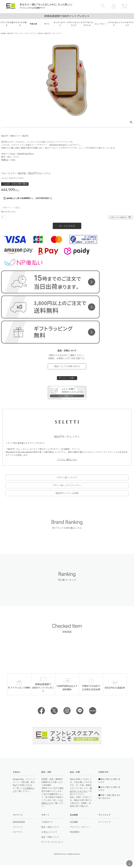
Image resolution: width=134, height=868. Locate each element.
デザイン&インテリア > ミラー (67, 485)
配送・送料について (50, 827)
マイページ (18, 827)
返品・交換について (50, 837)
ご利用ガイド (47, 822)
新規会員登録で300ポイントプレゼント (67, 16)
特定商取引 (75, 832)
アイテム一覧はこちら (67, 460)
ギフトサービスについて (52, 842)
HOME (3, 33)
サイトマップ (104, 822)
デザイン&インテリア (67, 478)
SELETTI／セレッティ (15, 33)
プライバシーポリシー (80, 827)
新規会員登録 (19, 822)
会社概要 (74, 822)
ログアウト (18, 832)
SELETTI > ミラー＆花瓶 (67, 493)
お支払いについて (49, 832)
